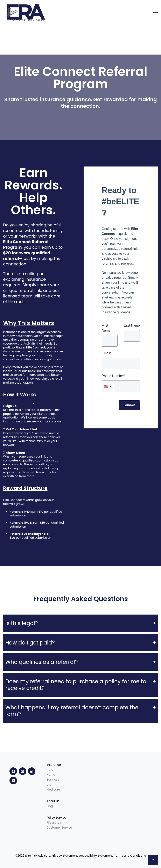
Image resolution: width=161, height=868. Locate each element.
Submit (129, 405)
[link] (26, 12)
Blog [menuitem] (50, 806)
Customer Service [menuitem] (59, 828)
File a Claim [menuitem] (55, 823)
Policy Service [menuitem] (56, 818)
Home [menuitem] (51, 775)
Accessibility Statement (96, 856)
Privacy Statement (65, 856)
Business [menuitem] (53, 780)
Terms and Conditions (130, 856)
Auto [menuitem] (50, 770)
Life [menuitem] (49, 785)
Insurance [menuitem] (54, 765)
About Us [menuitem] (53, 801)
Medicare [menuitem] (53, 790)
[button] (153, 860)
